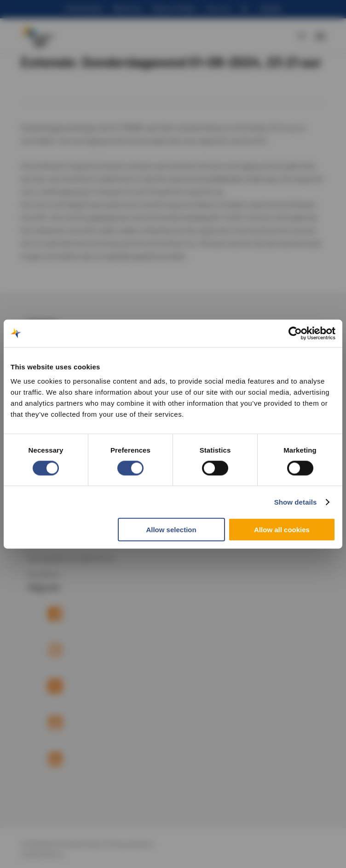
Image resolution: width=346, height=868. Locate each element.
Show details (296, 502)
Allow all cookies (282, 530)
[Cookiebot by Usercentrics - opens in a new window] (295, 333)
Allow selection (171, 530)
